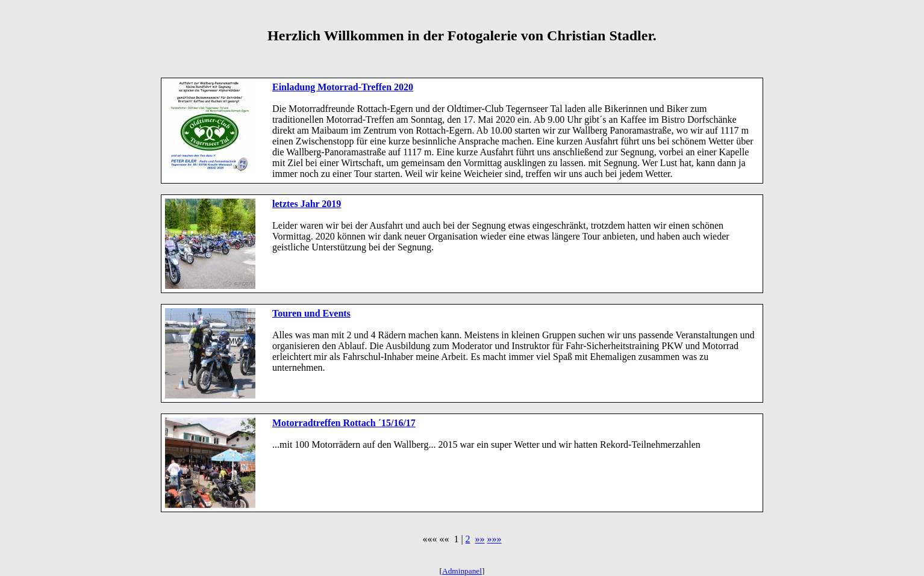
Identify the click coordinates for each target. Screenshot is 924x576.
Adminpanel (462, 571)
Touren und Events (311, 313)
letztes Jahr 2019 (307, 204)
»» (480, 539)
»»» (495, 539)
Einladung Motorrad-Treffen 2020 (343, 87)
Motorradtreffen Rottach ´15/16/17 (344, 423)
